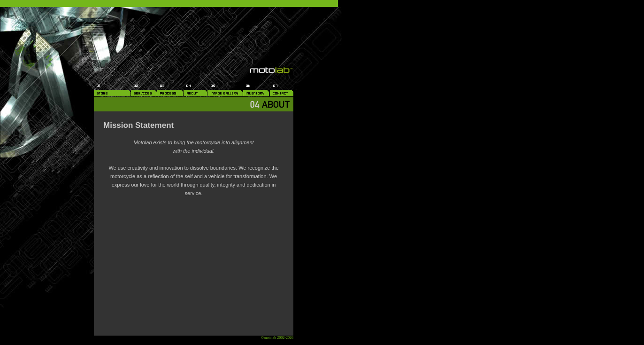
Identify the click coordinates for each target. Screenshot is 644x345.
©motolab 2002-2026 (277, 338)
